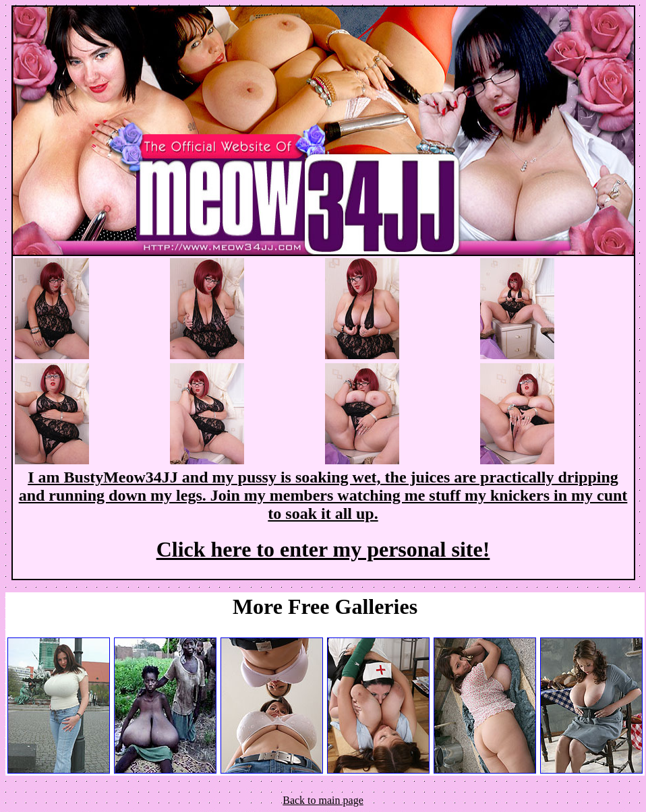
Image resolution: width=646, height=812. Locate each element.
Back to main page (323, 800)
